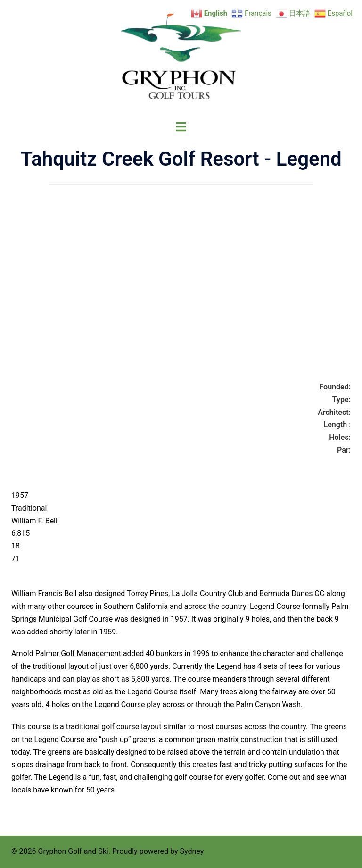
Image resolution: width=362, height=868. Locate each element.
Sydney (192, 851)
